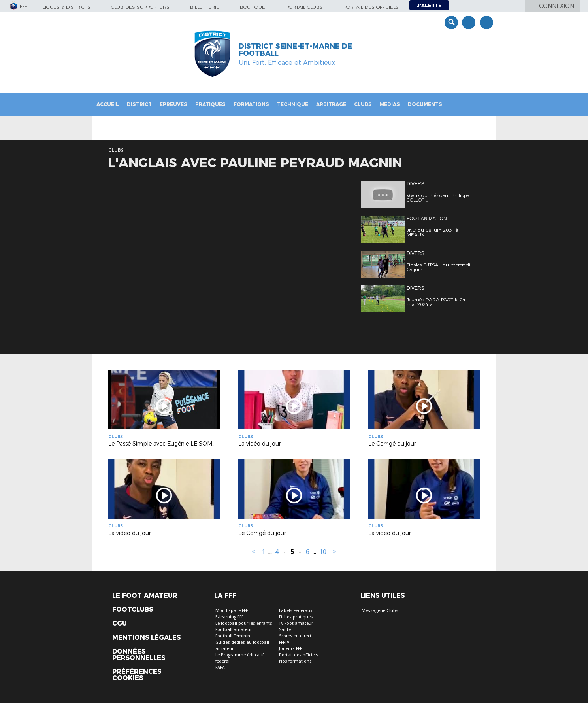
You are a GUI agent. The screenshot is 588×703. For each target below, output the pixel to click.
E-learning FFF (229, 617)
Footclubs (133, 610)
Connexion (557, 6)
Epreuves (173, 104)
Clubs (363, 104)
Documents (425, 104)
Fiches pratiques (296, 617)
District (139, 104)
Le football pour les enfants (244, 623)
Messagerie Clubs (380, 611)
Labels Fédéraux (296, 611)
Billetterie (205, 7)
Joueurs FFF (290, 649)
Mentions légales (146, 638)
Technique (293, 104)
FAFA (220, 668)
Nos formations (295, 661)
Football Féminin (233, 636)
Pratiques (210, 104)
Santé (285, 630)
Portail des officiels (371, 7)
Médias (390, 104)
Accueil (108, 104)
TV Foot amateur (296, 623)
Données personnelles (139, 655)
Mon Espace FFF (232, 611)
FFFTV (284, 642)
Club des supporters (140, 7)
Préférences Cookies (137, 675)
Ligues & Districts (67, 7)
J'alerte (429, 5)
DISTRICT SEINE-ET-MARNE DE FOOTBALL (295, 50)
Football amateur (234, 630)
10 (323, 552)
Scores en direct (295, 636)
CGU (120, 624)
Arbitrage (331, 104)
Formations (251, 104)
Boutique (253, 7)
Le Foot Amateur (145, 596)
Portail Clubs (304, 7)
